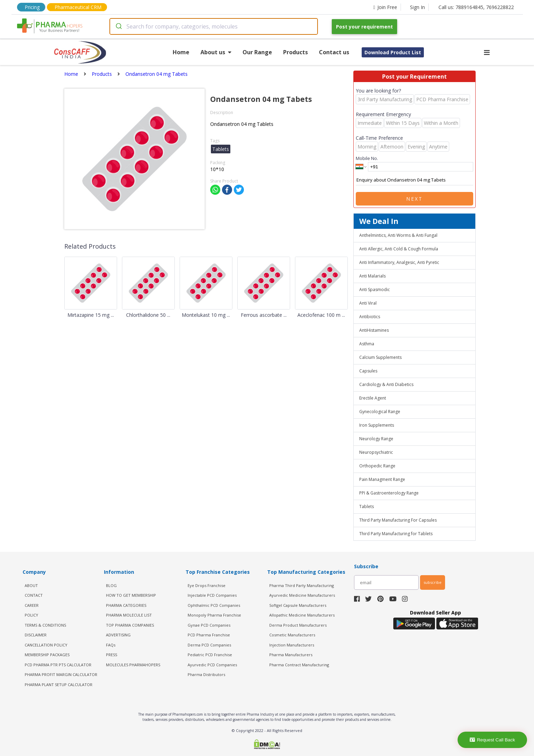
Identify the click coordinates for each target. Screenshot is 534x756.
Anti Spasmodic (375, 289)
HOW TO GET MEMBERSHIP (131, 595)
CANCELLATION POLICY (46, 645)
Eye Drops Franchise (207, 585)
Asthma (367, 344)
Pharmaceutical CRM (78, 7)
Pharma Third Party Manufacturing (302, 585)
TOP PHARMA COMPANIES (130, 625)
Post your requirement (364, 27)
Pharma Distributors (206, 674)
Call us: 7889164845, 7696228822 (476, 7)
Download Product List (393, 52)
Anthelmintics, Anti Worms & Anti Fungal (398, 235)
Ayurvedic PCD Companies (212, 665)
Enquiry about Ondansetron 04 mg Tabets (414, 180)
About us (216, 52)
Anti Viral (368, 303)
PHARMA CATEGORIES (126, 605)
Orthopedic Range (377, 466)
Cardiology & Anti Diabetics (386, 384)
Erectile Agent (373, 398)
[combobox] (214, 26)
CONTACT (34, 595)
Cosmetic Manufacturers (292, 635)
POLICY (31, 615)
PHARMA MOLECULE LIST (129, 615)
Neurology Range (376, 439)
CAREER (32, 605)
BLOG (111, 585)
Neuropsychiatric (376, 452)
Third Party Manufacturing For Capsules (398, 520)
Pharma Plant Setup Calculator (59, 685)
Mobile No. (367, 158)
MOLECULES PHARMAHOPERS (133, 665)
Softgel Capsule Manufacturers (298, 605)
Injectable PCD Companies (212, 595)
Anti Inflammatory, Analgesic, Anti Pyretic (399, 262)
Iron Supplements (377, 425)
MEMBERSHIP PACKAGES (47, 655)
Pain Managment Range (382, 479)
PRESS (112, 655)
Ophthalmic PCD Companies (214, 605)
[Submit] (118, 26)
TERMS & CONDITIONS (45, 625)
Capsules (368, 371)
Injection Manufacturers (292, 645)
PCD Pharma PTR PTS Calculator (58, 665)
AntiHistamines (374, 330)
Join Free (385, 7)
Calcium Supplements (380, 357)
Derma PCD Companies (209, 645)
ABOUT (31, 585)
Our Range (257, 52)
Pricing (32, 7)
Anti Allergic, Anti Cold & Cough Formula (399, 249)
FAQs (111, 645)
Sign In (417, 7)
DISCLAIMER (36, 635)
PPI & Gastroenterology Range (389, 493)
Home (181, 52)
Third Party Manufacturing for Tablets (396, 534)
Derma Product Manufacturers (298, 625)
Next (414, 199)
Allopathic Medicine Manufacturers (302, 615)
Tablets (367, 506)
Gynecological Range (380, 412)
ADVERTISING (118, 635)
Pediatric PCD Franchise (210, 655)
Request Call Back (492, 740)
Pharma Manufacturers (291, 655)
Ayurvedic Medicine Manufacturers (302, 595)
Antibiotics (370, 317)
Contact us (334, 52)
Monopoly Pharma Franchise (214, 615)
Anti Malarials (372, 276)
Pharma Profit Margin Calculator (61, 674)
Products (295, 52)
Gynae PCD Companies (209, 625)
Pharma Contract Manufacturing (299, 665)
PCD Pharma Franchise (209, 635)
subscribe (433, 582)
